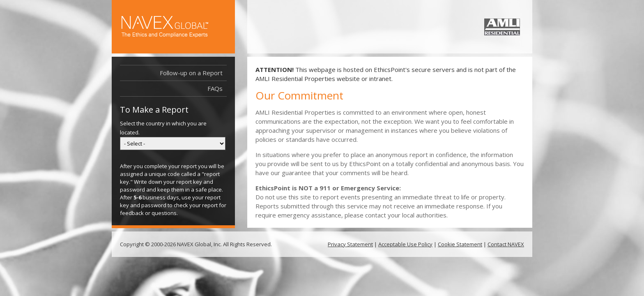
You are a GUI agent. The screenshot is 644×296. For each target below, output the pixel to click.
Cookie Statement (460, 244)
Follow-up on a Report (191, 73)
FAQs (215, 88)
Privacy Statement (350, 244)
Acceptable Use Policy (405, 244)
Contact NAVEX (506, 244)
